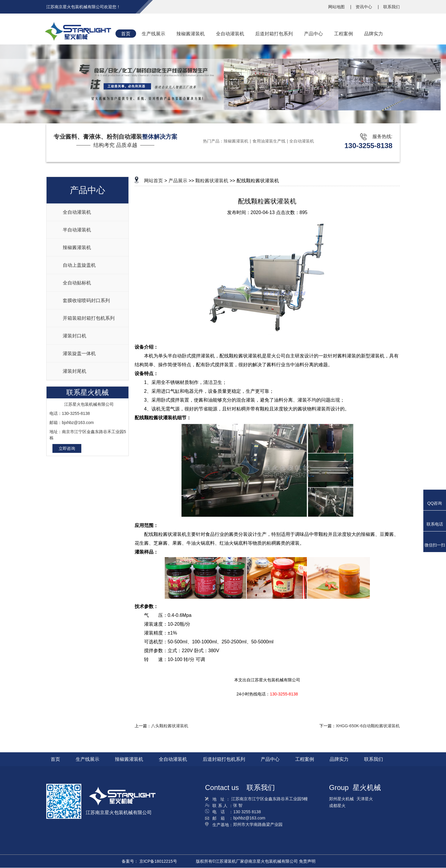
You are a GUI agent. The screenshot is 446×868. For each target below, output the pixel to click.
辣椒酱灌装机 (236, 141)
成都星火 (337, 806)
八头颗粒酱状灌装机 (170, 726)
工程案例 (305, 759)
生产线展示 (87, 759)
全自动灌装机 (302, 141)
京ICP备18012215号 (158, 861)
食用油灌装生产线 (269, 141)
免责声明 (307, 861)
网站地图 (337, 7)
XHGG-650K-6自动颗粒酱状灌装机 (368, 726)
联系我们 (392, 7)
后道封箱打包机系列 (224, 759)
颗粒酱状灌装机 (212, 181)
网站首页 (153, 181)
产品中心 (270, 759)
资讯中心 (364, 7)
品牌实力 (339, 759)
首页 (55, 759)
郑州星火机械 (341, 799)
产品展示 (178, 181)
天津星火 (365, 799)
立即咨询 (67, 448)
